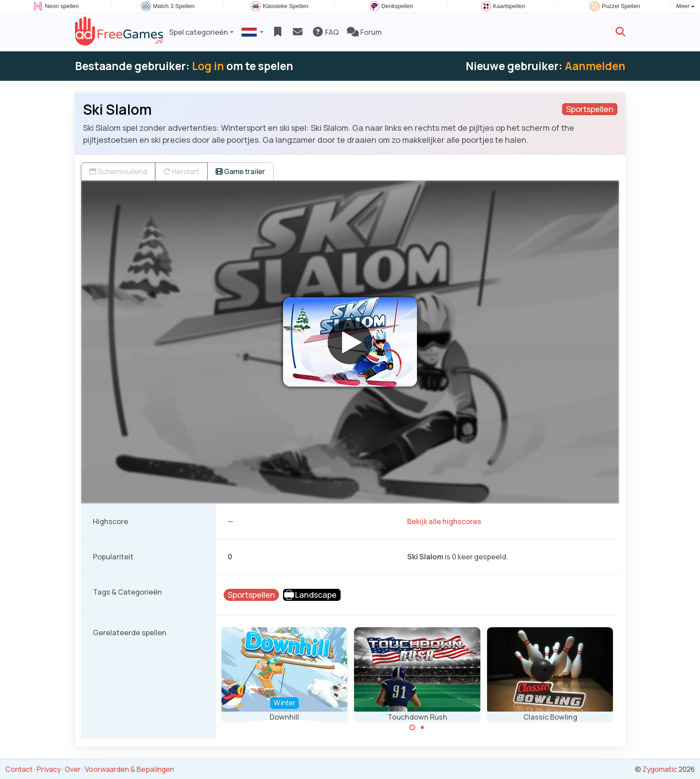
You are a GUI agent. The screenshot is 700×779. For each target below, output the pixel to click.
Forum (364, 32)
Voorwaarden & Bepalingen (129, 769)
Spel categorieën (199, 32)
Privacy (49, 769)
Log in (208, 66)
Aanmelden (595, 66)
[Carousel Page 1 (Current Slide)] (412, 728)
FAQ (325, 32)
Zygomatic (660, 769)
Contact (19, 769)
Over (73, 769)
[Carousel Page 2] (422, 728)
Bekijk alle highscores (444, 521)
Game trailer (240, 171)
